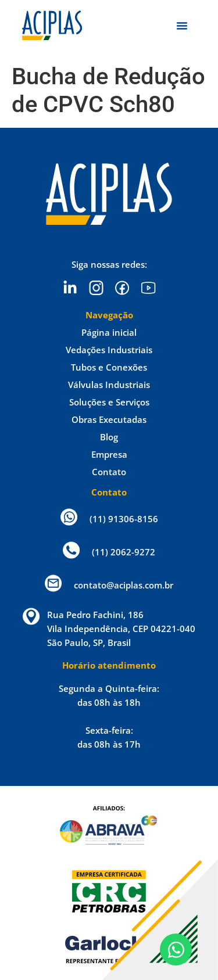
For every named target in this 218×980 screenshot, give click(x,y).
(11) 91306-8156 (124, 519)
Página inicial (109, 332)
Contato (109, 472)
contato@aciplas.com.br (124, 585)
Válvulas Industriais (109, 385)
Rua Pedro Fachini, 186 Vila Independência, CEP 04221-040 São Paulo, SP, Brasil (121, 629)
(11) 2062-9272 (124, 552)
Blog (109, 437)
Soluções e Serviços (109, 402)
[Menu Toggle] (182, 26)
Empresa (109, 454)
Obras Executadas (109, 419)
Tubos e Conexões (109, 367)
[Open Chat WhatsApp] (176, 950)
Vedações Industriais (109, 350)
